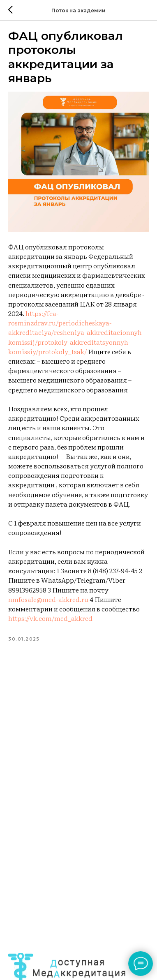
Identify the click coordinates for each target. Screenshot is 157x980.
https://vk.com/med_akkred (50, 618)
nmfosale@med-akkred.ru (48, 599)
